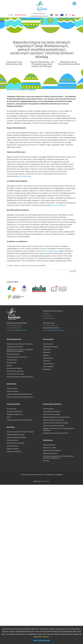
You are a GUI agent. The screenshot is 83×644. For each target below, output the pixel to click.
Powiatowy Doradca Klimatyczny (17, 357)
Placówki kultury (12, 363)
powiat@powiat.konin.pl (19, 330)
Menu (74, 4)
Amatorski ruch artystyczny (15, 371)
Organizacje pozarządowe (15, 347)
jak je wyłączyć (44, 637)
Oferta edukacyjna (13, 446)
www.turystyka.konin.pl (50, 251)
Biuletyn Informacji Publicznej (52, 450)
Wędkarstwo (47, 369)
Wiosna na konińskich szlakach (21, 90)
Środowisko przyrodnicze (14, 412)
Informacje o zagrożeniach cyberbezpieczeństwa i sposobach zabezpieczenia (58, 457)
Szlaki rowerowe (48, 344)
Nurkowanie (47, 352)
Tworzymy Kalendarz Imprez (15, 374)
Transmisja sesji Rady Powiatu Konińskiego (20, 432)
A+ (12, 15)
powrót (73, 271)
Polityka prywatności (49, 445)
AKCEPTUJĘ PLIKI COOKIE (42, 640)
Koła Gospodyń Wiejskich (15, 368)
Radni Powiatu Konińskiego (51, 414)
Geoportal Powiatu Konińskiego (16, 437)
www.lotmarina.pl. (24, 176)
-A (9, 15)
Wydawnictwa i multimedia (15, 443)
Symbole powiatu (48, 409)
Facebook (46, 461)
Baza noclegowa (48, 366)
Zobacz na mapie (49, 318)
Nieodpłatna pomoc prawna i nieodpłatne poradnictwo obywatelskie (20, 350)
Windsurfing (47, 350)
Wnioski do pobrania (13, 354)
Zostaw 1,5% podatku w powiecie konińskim (20, 377)
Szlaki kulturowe (48, 358)
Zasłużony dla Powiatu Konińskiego (54, 426)
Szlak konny (47, 361)
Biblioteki (9, 365)
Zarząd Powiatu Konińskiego (52, 412)
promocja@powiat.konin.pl (56, 330)
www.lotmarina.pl (59, 205)
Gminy (9, 417)
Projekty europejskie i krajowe (15, 435)
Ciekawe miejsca (48, 364)
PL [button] (72, 15)
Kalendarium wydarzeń (14, 451)
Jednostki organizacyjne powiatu (53, 420)
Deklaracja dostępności (50, 453)
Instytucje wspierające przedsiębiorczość (19, 394)
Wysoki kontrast (21, 15)
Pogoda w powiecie (13, 449)
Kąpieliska (46, 355)
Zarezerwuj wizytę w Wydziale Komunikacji (20, 344)
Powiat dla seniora (12, 440)
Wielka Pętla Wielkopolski (51, 347)
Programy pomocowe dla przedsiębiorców (20, 397)
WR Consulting (45, 481)
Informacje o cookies (50, 448)
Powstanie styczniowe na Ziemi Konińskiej (19, 420)
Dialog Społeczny (12, 360)
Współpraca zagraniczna (15, 414)
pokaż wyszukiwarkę (66, 15)
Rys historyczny (12, 409)
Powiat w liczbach (12, 389)
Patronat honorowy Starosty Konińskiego (56, 423)
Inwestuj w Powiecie (13, 391)
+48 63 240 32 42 (39, 14)
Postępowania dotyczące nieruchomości (56, 433)
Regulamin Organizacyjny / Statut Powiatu (56, 417)
